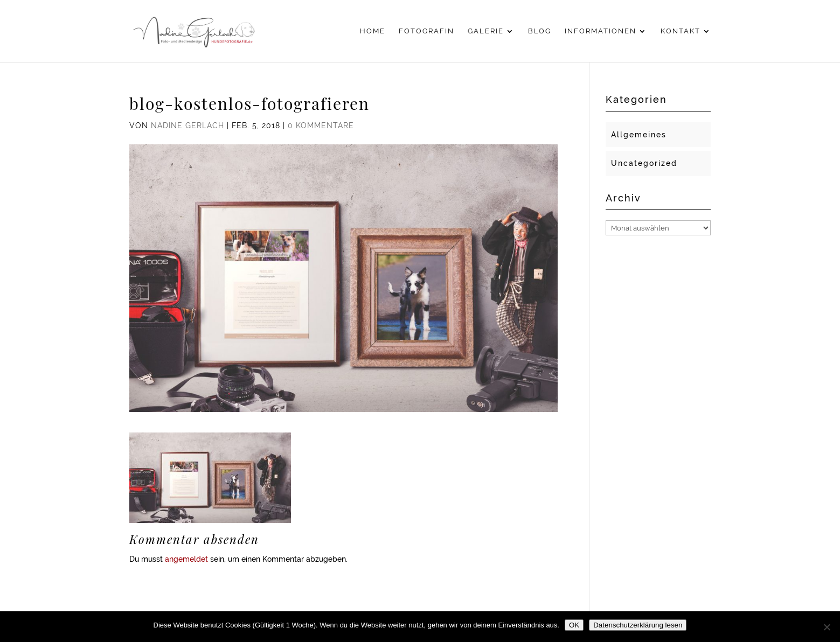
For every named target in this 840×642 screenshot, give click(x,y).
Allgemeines (639, 135)
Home (373, 31)
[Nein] (827, 627)
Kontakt (681, 31)
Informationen (601, 31)
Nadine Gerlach (188, 125)
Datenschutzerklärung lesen (638, 625)
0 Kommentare (321, 125)
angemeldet (186, 559)
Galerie (486, 31)
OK (574, 625)
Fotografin (426, 31)
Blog (540, 31)
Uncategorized (644, 163)
